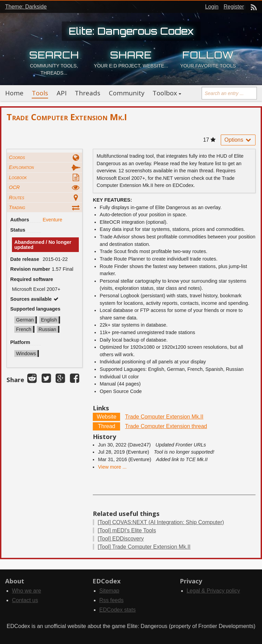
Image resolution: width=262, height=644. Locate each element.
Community (127, 93)
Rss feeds (111, 600)
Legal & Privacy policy (213, 591)
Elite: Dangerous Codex (131, 31)
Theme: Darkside (26, 7)
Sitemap (109, 591)
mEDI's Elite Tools (127, 530)
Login (212, 7)
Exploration (21, 167)
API (62, 93)
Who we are (26, 591)
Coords (17, 157)
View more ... (112, 467)
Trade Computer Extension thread (166, 426)
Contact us (25, 600)
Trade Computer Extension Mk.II (164, 417)
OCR (14, 187)
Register (234, 7)
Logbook (18, 177)
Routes (17, 198)
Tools (40, 93)
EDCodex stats (118, 610)
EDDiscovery (121, 539)
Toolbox (165, 93)
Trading (17, 207)
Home (14, 93)
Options (238, 140)
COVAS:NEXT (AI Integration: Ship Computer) (161, 522)
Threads (88, 93)
